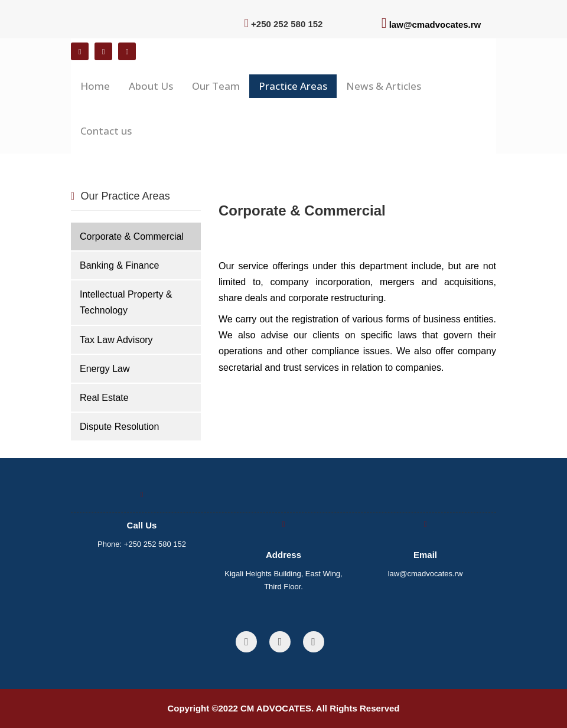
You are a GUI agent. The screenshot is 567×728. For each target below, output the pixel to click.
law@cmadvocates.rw (435, 25)
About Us (151, 86)
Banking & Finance (119, 265)
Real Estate (104, 398)
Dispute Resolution (119, 427)
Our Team (216, 86)
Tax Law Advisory (116, 340)
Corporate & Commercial (132, 236)
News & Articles (384, 86)
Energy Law (105, 369)
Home (95, 86)
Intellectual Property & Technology (126, 302)
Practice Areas (293, 86)
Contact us (106, 131)
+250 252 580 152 (155, 544)
